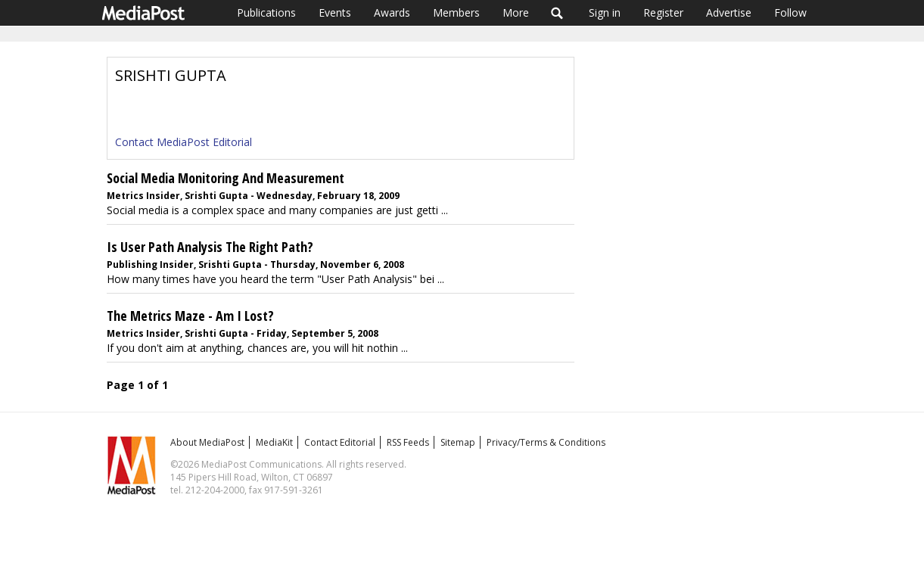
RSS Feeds (408, 442)
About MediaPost (207, 442)
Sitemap (458, 442)
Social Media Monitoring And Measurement (226, 178)
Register (663, 12)
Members (456, 12)
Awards (392, 12)
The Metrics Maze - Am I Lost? (190, 316)
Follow (790, 12)
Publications (266, 12)
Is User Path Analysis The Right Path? (210, 247)
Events (335, 12)
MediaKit (274, 442)
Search (557, 13)
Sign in (605, 12)
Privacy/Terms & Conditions (546, 442)
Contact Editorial (340, 442)
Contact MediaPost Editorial (184, 142)
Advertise (729, 12)
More (516, 12)
